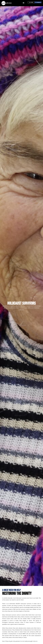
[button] (23, 3)
